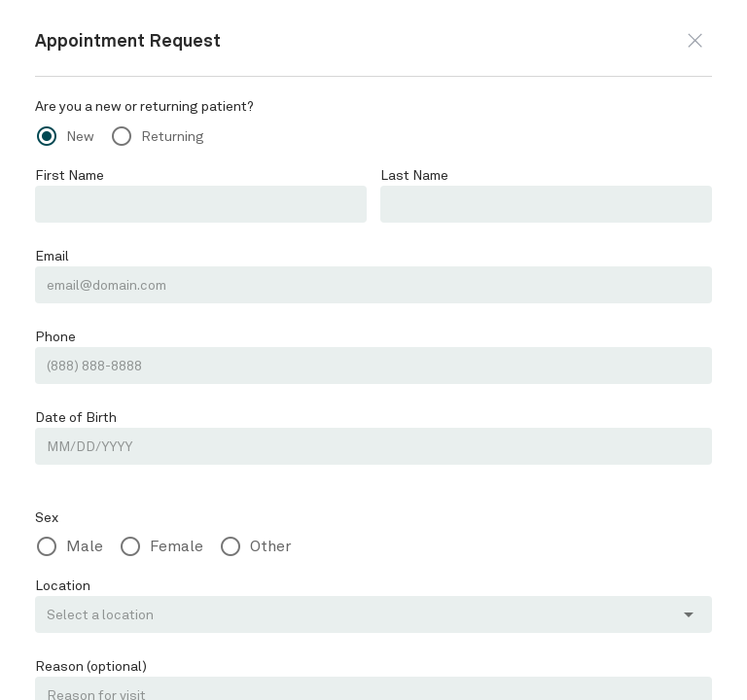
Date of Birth (76, 417)
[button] (695, 40)
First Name (70, 175)
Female (177, 546)
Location (63, 585)
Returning (173, 136)
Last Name (414, 175)
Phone (55, 336)
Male (85, 546)
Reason (91, 666)
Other (271, 546)
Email (52, 256)
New (80, 136)
